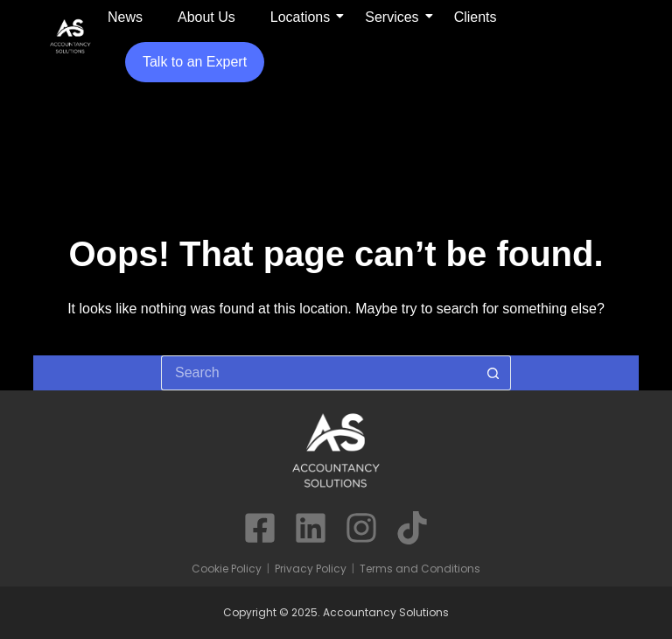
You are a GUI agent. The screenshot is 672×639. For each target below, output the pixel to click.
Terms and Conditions (420, 569)
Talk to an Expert (195, 62)
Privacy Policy (311, 569)
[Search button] (493, 373)
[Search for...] (318, 373)
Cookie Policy (227, 569)
